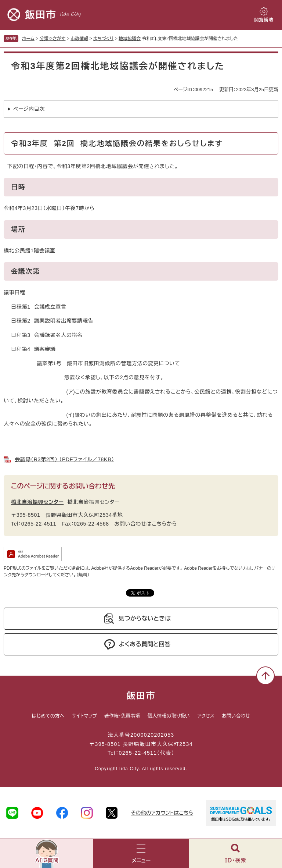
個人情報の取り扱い (168, 716)
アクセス (206, 716)
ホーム (28, 39)
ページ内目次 (29, 109)
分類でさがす (53, 39)
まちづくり (104, 39)
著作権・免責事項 (122, 716)
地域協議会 (130, 39)
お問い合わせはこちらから (146, 524)
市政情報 (79, 39)
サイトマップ (84, 716)
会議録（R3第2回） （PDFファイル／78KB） (64, 459)
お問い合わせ (236, 716)
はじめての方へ (48, 716)
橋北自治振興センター (37, 502)
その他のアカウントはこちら (162, 813)
